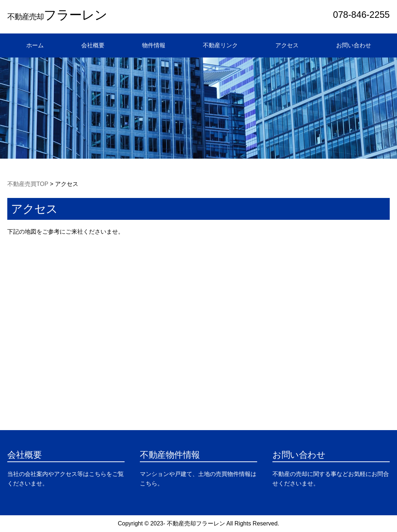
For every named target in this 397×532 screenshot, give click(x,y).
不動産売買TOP (28, 184)
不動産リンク (220, 45)
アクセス (287, 45)
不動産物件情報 (170, 455)
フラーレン (57, 15)
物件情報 (154, 45)
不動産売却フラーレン (196, 523)
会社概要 (93, 45)
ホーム (35, 45)
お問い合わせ (354, 45)
